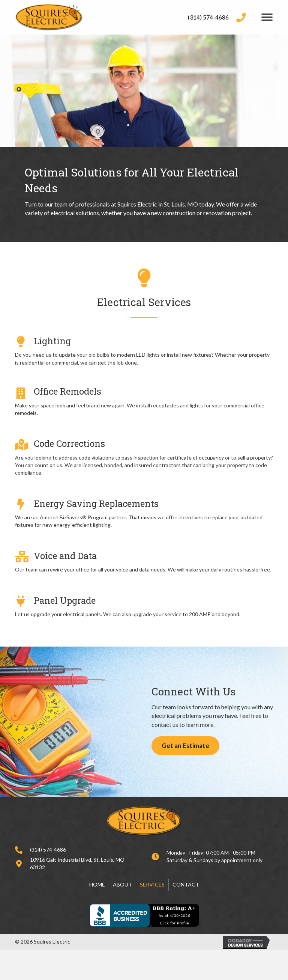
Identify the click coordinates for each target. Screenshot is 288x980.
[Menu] (267, 17)
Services (152, 884)
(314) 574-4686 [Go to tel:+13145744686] (208, 17)
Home (97, 884)
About (122, 884)
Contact (186, 884)
